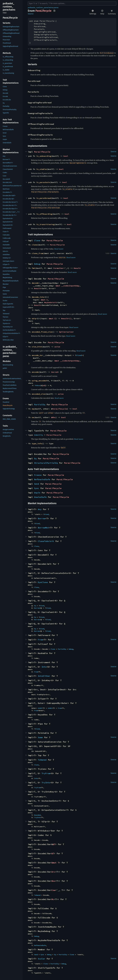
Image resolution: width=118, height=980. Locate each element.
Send (37, 484)
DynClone (43, 582)
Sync (37, 488)
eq (33, 409)
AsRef (40, 708)
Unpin (37, 493)
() (70, 318)
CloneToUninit (46, 541)
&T (54, 844)
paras (56, 8)
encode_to (37, 355)
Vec (53, 372)
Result (77, 268)
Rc (53, 899)
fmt (33, 268)
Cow (53, 890)
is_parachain (43, 182)
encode (35, 372)
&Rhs (53, 417)
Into (44, 667)
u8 (57, 372)
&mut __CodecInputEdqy (68, 286)
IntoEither (44, 676)
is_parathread (44, 198)
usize (70, 332)
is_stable (41, 169)
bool (66, 156)
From (40, 640)
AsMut (50, 708)
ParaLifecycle (42, 152)
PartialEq (40, 405)
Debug (37, 264)
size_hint (37, 347)
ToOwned (42, 760)
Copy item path (54, 11)
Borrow (42, 518)
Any (40, 509)
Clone (37, 240)
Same (40, 737)
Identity (39, 435)
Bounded (37, 815)
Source (31, 14)
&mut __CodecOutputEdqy (67, 361)
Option (62, 332)
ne (33, 417)
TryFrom (46, 773)
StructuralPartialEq (46, 463)
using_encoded (39, 381)
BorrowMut (43, 528)
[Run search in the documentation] (72, 4)
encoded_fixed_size (42, 332)
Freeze (38, 475)
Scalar (42, 959)
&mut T (55, 863)
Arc (53, 872)
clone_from (37, 253)
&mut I (44, 300)
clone (35, 245)
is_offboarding (44, 214)
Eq (35, 458)
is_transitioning (45, 224)
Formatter (58, 268)
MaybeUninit (50, 302)
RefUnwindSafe (42, 479)
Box (53, 881)
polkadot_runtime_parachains (40, 8)
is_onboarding (44, 156)
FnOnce (37, 385)
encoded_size (39, 394)
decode (35, 283)
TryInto (46, 783)
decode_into (38, 297)
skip (34, 318)
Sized (79, 355)
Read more (59, 249)
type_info (37, 444)
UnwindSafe (40, 497)
